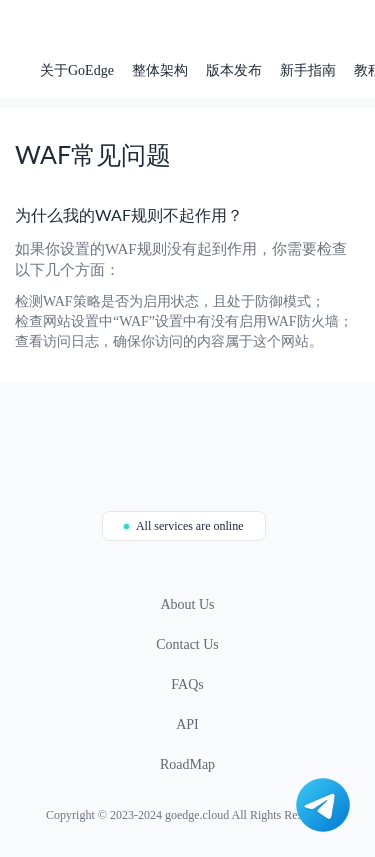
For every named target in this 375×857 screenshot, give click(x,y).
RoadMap (187, 764)
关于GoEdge (77, 70)
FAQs (187, 684)
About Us (187, 604)
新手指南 (308, 70)
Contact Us (187, 644)
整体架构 (160, 70)
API (187, 724)
